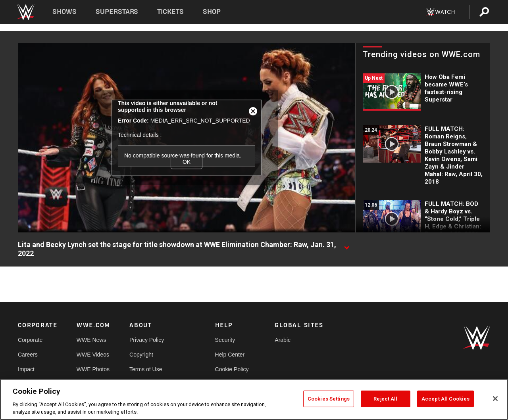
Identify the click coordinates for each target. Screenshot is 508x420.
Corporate (30, 340)
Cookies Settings (329, 399)
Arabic (283, 340)
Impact (26, 369)
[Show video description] (346, 245)
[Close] (495, 399)
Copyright (141, 355)
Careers (28, 355)
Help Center (230, 355)
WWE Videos (93, 355)
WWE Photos (93, 369)
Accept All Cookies (445, 399)
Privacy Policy (147, 340)
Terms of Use (146, 369)
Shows (64, 12)
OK (187, 162)
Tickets (170, 12)
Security (225, 340)
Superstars (117, 12)
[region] (254, 399)
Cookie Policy (232, 369)
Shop (212, 12)
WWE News (91, 340)
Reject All (385, 399)
